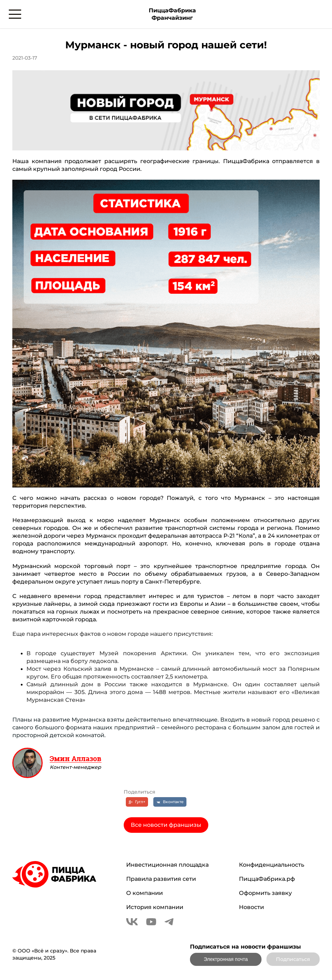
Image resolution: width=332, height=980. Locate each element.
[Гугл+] (137, 802)
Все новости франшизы (166, 825)
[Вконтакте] (170, 802)
